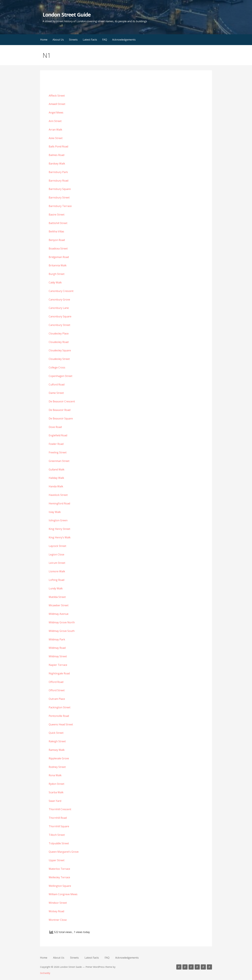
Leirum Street (57, 563)
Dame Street (56, 393)
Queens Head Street (61, 724)
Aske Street (56, 138)
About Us (58, 40)
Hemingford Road (59, 503)
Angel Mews (56, 113)
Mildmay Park (57, 639)
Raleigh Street (57, 741)
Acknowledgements (124, 40)
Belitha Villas (56, 231)
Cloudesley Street (59, 359)
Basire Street (57, 215)
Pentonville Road (59, 716)
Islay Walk (55, 512)
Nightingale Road (59, 673)
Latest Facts (90, 40)
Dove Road (55, 427)
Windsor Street (58, 903)
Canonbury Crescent (61, 291)
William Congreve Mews (63, 894)
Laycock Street (57, 546)
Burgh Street (57, 274)
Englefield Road (58, 435)
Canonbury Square (60, 316)
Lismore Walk (57, 571)
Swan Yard (55, 801)
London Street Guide (67, 15)
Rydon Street (56, 784)
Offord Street (57, 690)
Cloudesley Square (60, 350)
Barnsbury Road (59, 181)
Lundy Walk (56, 588)
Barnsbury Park (58, 172)
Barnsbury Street (59, 197)
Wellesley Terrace (59, 877)
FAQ (105, 40)
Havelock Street (58, 495)
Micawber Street (59, 605)
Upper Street (57, 860)
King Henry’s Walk (60, 537)
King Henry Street (59, 529)
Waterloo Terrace (59, 869)
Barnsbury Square (60, 189)
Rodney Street (57, 767)
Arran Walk (55, 130)
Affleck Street (57, 96)
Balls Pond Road (58, 146)
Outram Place (57, 699)
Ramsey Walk (57, 750)
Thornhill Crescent (60, 809)
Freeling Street (58, 452)
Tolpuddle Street (59, 843)
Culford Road (57, 384)
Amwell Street (57, 104)
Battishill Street (58, 223)
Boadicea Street (58, 249)
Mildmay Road (57, 648)
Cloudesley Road (59, 342)
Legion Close (56, 554)
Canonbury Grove (59, 300)
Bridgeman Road (59, 257)
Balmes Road (56, 155)
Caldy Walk (55, 282)
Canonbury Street (59, 325)
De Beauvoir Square (61, 418)
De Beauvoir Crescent (62, 401)
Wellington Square (60, 886)
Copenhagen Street (61, 376)
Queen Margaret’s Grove (64, 852)
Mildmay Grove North (62, 622)
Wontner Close (58, 920)
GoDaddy (45, 973)
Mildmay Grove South (62, 631)
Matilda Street (57, 597)
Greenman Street (59, 461)
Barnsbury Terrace (60, 206)
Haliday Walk (56, 478)
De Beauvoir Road (60, 410)
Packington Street (60, 707)
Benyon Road (57, 240)
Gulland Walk (57, 469)
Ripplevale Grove (59, 758)
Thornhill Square (59, 826)
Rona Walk (55, 775)
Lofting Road (56, 580)
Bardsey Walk (57, 164)
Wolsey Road (56, 911)
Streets (73, 40)
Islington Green (58, 520)
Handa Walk (56, 486)
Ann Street (55, 121)
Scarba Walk (56, 792)
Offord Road (56, 682)
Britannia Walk (58, 265)
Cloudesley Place (59, 333)
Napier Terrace (58, 665)
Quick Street (56, 733)
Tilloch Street (57, 835)
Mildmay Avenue (59, 614)
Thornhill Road (58, 818)
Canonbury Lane (59, 308)
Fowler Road (56, 444)
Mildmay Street (58, 656)
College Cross (57, 367)
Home (44, 40)
